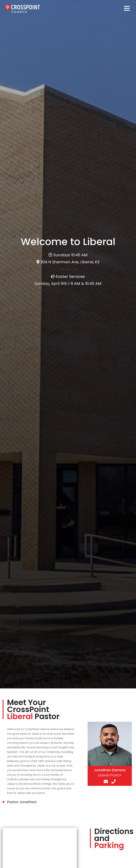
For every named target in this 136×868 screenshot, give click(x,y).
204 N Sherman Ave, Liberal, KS (70, 262)
